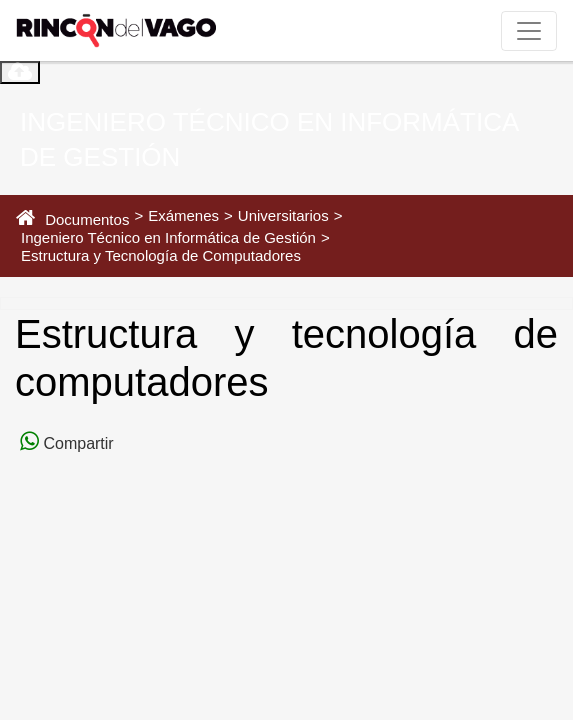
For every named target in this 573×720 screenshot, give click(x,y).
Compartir (76, 443)
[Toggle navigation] (529, 31)
